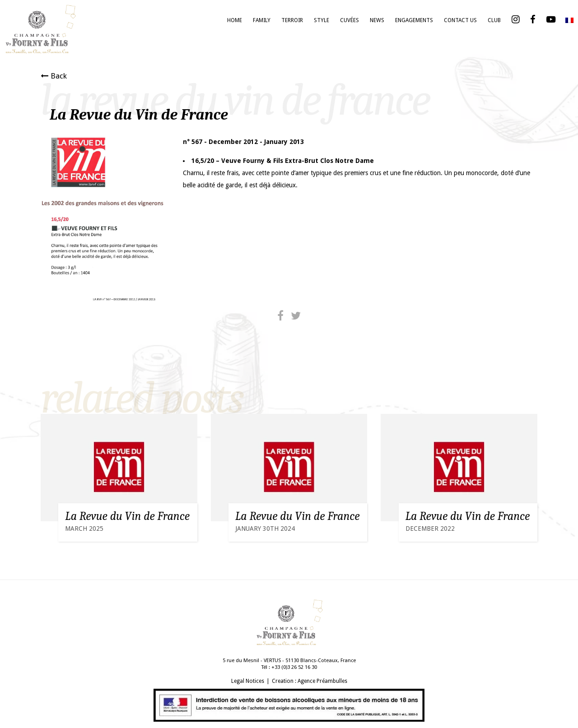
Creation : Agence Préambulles (310, 681)
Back (54, 76)
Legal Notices (248, 681)
